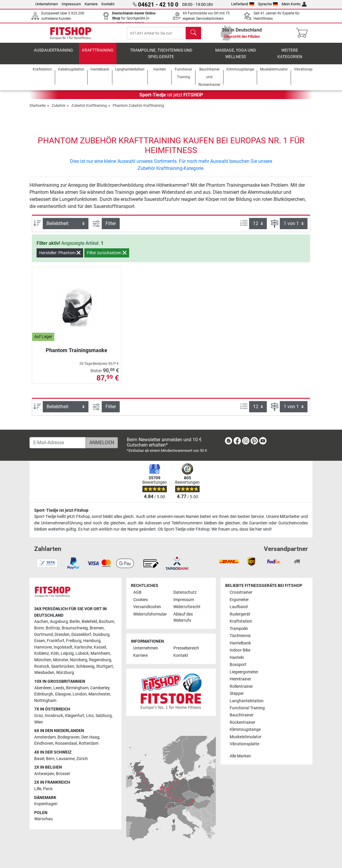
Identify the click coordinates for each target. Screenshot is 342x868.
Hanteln (237, 658)
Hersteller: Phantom (60, 257)
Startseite (38, 110)
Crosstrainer (241, 592)
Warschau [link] (43, 819)
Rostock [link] (42, 666)
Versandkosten (147, 607)
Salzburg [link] (104, 716)
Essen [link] (40, 641)
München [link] (43, 660)
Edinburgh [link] (44, 694)
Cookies (140, 600)
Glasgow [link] (63, 694)
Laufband (239, 607)
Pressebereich (186, 648)
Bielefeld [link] (89, 622)
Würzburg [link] (65, 673)
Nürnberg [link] (79, 660)
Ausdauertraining (54, 54)
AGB (137, 592)
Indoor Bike (240, 650)
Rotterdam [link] (89, 743)
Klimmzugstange (245, 730)
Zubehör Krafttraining (89, 110)
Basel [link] (39, 759)
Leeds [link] (59, 688)
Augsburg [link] (59, 622)
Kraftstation (241, 621)
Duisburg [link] (101, 635)
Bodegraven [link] (69, 737)
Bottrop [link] (53, 628)
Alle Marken (240, 756)
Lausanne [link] (65, 759)
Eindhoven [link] (44, 743)
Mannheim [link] (100, 653)
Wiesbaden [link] (44, 673)
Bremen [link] (97, 628)
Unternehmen (47, 4)
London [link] (80, 694)
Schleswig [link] (85, 666)
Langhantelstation (247, 701)
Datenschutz (185, 592)
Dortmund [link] (43, 635)
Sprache (268, 4)
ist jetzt (171, 99)
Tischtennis (240, 636)
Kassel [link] (100, 647)
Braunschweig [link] (75, 628)
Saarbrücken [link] (63, 666)
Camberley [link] (100, 688)
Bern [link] (50, 759)
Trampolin (239, 629)
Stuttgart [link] (105, 666)
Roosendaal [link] (66, 743)
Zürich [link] (82, 759)
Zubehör (59, 110)
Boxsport (238, 665)
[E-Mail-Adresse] (58, 443)
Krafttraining (98, 54)
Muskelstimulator (246, 737)
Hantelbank (240, 643)
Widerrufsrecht (187, 607)
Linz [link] (90, 716)
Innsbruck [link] (54, 716)
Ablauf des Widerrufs (183, 617)
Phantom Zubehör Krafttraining (138, 110)
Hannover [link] (43, 647)
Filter (111, 228)
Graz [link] (39, 716)
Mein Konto (294, 4)
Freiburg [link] (74, 641)
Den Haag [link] (90, 737)
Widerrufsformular (150, 614)
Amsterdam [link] (45, 737)
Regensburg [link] (100, 660)
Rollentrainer (241, 686)
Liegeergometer (244, 672)
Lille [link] (38, 789)
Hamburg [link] (92, 641)
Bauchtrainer (242, 715)
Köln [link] (55, 653)
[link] (228, 442)
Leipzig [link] (67, 653)
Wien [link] (39, 722)
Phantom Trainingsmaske (77, 354)
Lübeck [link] (82, 653)
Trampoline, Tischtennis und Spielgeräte (161, 58)
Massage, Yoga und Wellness (236, 58)
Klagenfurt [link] (75, 716)
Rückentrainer (242, 722)
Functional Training (247, 708)
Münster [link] (61, 660)
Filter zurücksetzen (107, 257)
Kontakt (108, 4)
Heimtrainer (240, 679)
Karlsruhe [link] (83, 647)
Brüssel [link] (63, 774)
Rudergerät (240, 614)
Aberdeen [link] (43, 688)
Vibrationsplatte (244, 744)
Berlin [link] (75, 622)
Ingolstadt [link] (63, 647)
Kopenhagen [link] (46, 804)
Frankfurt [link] (56, 641)
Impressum (71, 4)
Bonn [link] (39, 628)
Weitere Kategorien (290, 58)
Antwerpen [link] (44, 774)
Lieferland (243, 4)
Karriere (91, 4)
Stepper (237, 694)
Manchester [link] (99, 694)
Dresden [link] (62, 635)
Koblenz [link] (42, 653)
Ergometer (239, 600)
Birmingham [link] (77, 688)
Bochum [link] (106, 622)
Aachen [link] (41, 622)
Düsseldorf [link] (81, 635)
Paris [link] (48, 789)
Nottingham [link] (45, 701)
